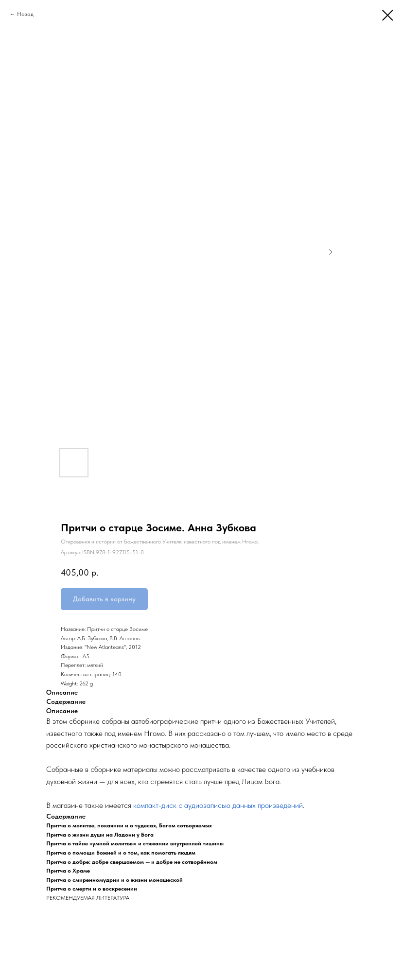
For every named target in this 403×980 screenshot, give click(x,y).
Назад (25, 14)
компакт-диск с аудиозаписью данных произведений (218, 805)
